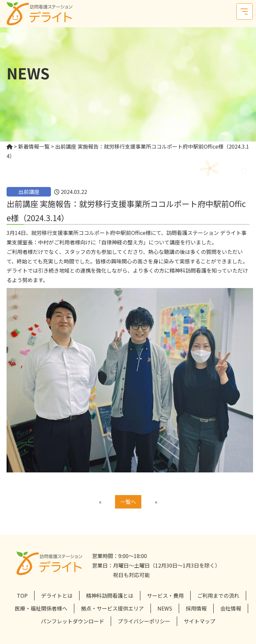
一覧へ (128, 502)
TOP (22, 595)
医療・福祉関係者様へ (41, 608)
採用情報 (196, 608)
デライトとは (57, 595)
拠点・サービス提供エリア (112, 608)
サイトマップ (199, 621)
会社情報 (231, 608)
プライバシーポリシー (144, 621)
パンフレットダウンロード (72, 621)
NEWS (165, 608)
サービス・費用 (165, 595)
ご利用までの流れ (218, 595)
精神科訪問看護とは (110, 595)
